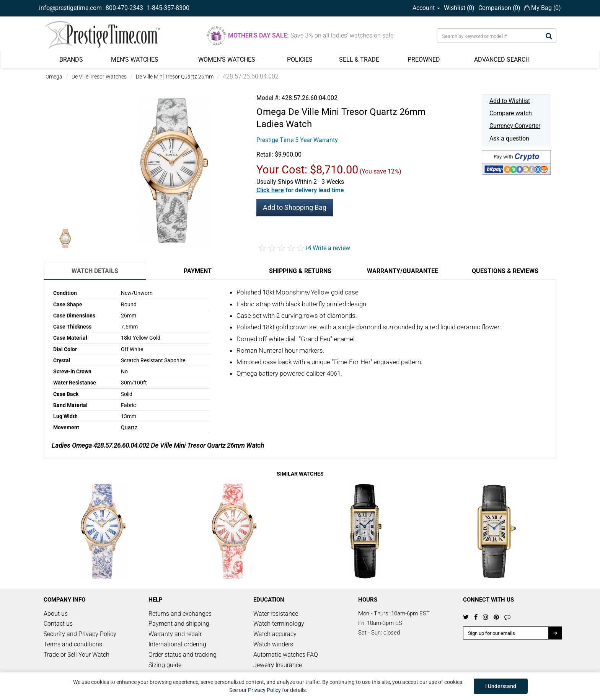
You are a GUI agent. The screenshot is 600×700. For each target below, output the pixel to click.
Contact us (58, 624)
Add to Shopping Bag (295, 207)
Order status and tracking (183, 655)
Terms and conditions (73, 644)
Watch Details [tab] (95, 271)
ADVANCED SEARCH (502, 60)
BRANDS (71, 60)
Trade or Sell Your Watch (77, 655)
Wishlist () (459, 8)
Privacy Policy (264, 690)
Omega (54, 77)
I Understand (501, 686)
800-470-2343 (124, 8)
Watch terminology (279, 624)
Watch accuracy (275, 634)
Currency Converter (515, 126)
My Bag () (543, 8)
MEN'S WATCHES (135, 60)
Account (426, 8)
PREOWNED (424, 60)
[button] (300, 190)
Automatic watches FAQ (286, 655)
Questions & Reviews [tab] (505, 271)
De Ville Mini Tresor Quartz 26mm (175, 77)
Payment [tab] (198, 271)
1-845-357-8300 (168, 8)
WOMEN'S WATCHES (227, 60)
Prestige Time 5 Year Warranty (297, 140)
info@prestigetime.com (70, 8)
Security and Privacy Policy (80, 634)
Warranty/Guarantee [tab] (403, 271)
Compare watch (511, 113)
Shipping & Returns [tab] (300, 271)
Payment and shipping (179, 624)
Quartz (129, 427)
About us (56, 614)
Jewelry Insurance (278, 665)
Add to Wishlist (510, 101)
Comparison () (499, 8)
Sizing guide (165, 665)
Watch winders (273, 644)
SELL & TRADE (359, 60)
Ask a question (509, 138)
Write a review (328, 248)
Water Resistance (75, 383)
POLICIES (300, 60)
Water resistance (276, 614)
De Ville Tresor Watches (99, 77)
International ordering (177, 644)
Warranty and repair (175, 634)
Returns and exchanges (180, 614)
